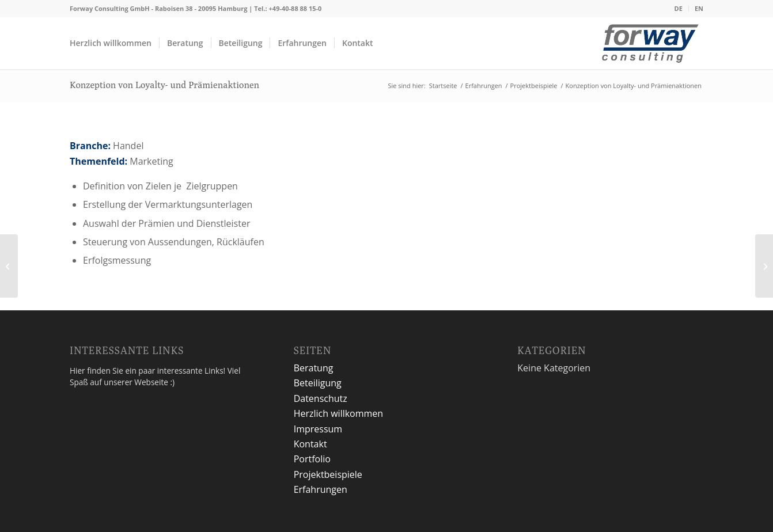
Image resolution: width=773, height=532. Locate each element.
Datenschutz (321, 398)
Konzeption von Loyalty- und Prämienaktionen (164, 85)
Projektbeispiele (328, 474)
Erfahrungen (321, 489)
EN (699, 8)
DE (679, 8)
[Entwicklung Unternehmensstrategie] (9, 266)
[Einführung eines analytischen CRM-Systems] (764, 266)
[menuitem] (679, 9)
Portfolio (312, 459)
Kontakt (310, 444)
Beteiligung (318, 383)
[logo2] (650, 46)
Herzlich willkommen (339, 413)
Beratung (314, 368)
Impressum (318, 429)
